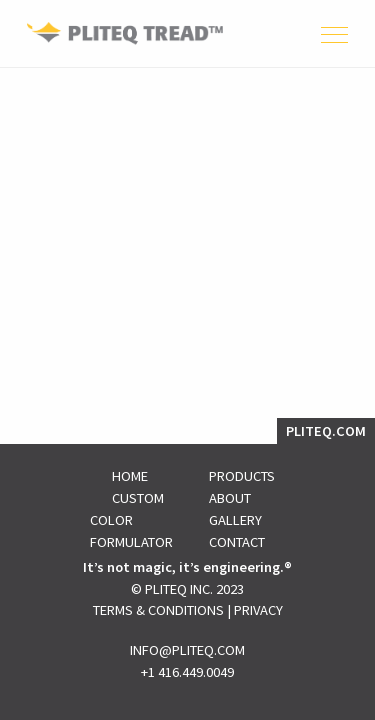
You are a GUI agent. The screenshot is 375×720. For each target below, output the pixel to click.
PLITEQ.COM (326, 431)
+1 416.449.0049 (187, 672)
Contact (237, 542)
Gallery (235, 520)
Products (242, 476)
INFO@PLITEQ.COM (187, 650)
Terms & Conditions (158, 610)
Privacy (258, 610)
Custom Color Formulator (131, 519)
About (230, 498)
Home (130, 476)
